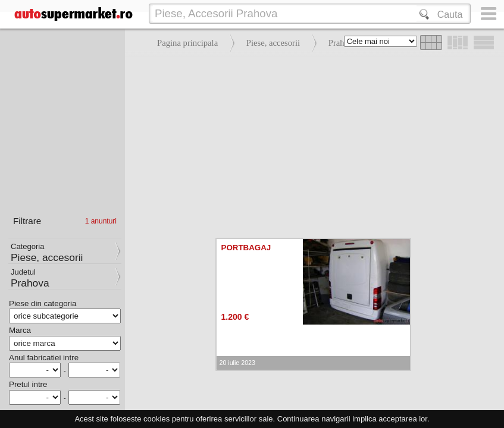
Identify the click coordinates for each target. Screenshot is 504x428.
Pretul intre (28, 384)
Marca (20, 330)
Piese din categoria (43, 303)
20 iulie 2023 (237, 363)
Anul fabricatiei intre (44, 358)
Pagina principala (187, 43)
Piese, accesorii (273, 43)
